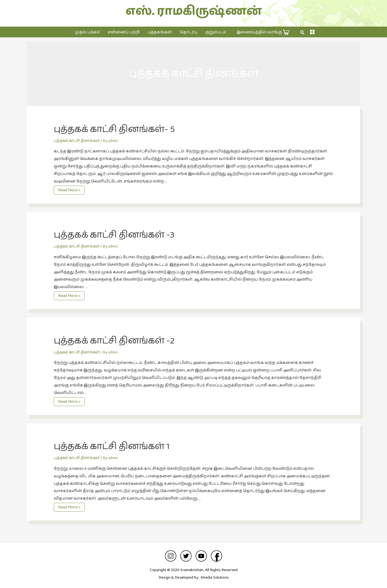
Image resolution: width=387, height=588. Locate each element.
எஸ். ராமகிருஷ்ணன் (194, 11)
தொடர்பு (189, 32)
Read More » (69, 190)
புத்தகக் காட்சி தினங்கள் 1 (121, 446)
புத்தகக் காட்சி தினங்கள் (78, 141)
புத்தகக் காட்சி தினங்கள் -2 (124, 340)
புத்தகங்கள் (160, 32)
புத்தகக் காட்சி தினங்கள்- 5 (125, 129)
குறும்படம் (216, 32)
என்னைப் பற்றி (124, 32)
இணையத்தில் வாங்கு (263, 32)
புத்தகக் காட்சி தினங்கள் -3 (124, 234)
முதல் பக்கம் (87, 32)
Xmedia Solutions (214, 577)
